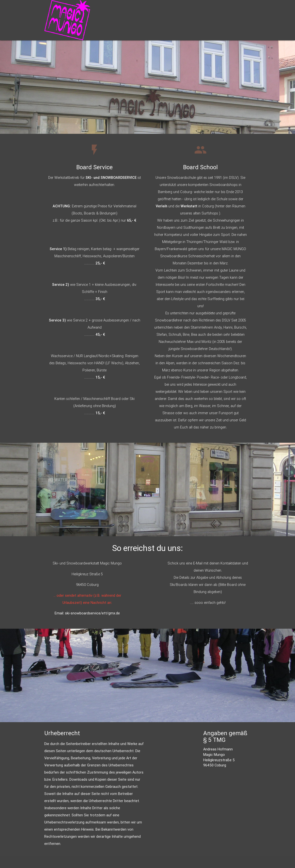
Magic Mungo (214, 754)
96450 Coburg (215, 765)
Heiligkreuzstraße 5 (219, 760)
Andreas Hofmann (218, 749)
